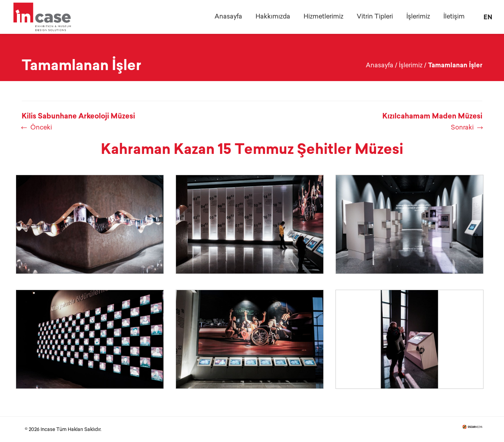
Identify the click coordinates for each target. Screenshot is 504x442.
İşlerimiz (411, 65)
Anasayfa (380, 65)
